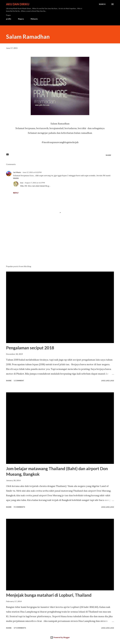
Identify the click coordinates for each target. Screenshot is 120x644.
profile (9, 19)
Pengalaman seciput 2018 (30, 348)
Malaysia (34, 19)
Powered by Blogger (60, 637)
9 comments (19, 507)
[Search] (102, 4)
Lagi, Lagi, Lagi (108, 381)
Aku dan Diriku (18, 4)
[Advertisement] (60, 245)
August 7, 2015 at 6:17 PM (35, 183)
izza (22, 183)
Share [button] (108, 155)
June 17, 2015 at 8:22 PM (32, 172)
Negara (21, 19)
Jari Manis (17, 172)
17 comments (20, 628)
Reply (16, 193)
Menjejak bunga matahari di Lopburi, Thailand (49, 595)
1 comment (19, 381)
